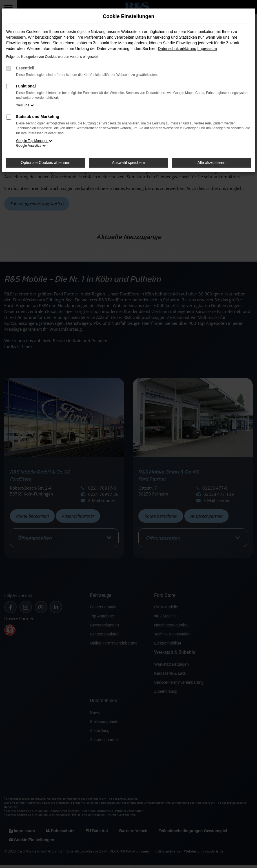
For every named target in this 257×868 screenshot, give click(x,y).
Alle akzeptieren (212, 163)
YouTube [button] (25, 105)
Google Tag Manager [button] (34, 141)
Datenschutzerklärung (177, 49)
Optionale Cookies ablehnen (46, 163)
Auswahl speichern (128, 163)
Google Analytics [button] (31, 146)
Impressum (207, 49)
